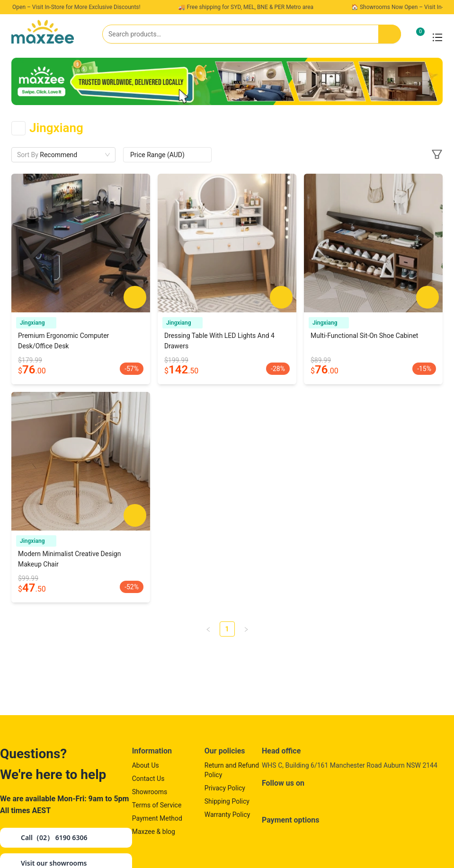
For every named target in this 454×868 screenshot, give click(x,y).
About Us (146, 765)
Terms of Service (157, 805)
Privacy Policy (225, 788)
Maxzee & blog (154, 832)
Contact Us (148, 779)
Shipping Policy (227, 801)
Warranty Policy (227, 815)
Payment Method (157, 818)
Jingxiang (36, 323)
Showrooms (150, 792)
